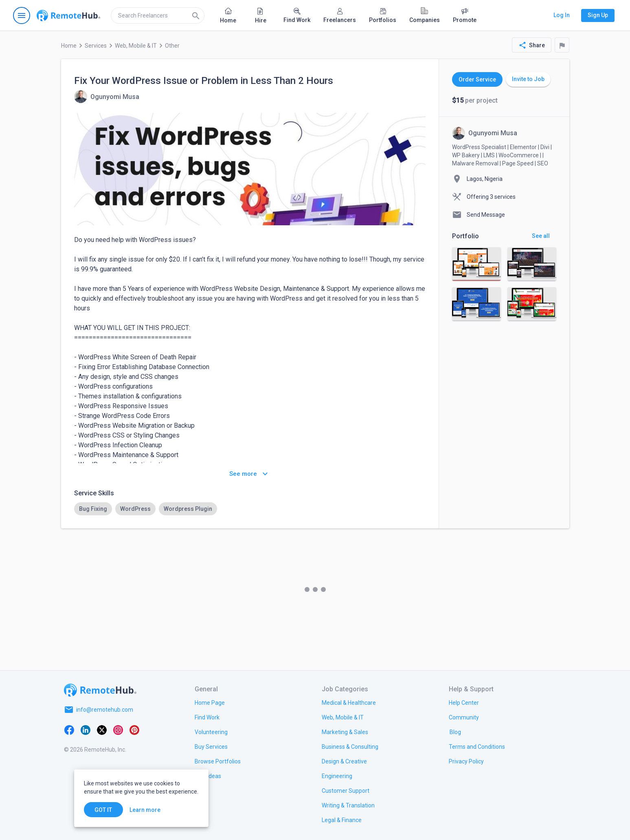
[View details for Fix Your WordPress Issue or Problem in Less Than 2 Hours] (107, 97)
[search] (158, 15)
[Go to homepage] (68, 15)
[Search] (196, 15)
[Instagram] (118, 729)
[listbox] (250, 509)
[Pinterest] (134, 729)
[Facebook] (69, 729)
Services (96, 46)
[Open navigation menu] (22, 15)
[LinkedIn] (86, 729)
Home (69, 46)
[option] (93, 509)
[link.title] (210, 702)
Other (172, 46)
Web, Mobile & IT (136, 46)
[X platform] (102, 729)
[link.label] (464, 702)
